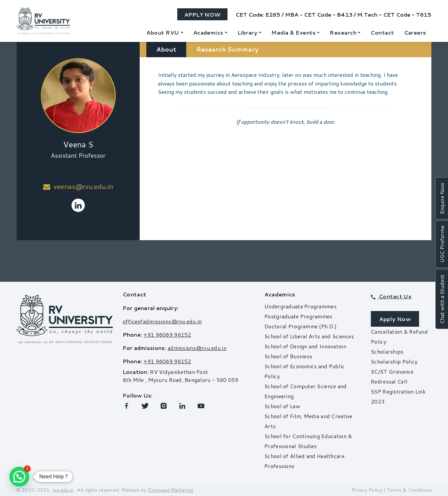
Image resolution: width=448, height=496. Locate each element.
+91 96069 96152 (167, 334)
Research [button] (343, 32)
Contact (382, 32)
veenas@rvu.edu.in (78, 186)
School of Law (282, 406)
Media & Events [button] (294, 32)
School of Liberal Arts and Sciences (309, 336)
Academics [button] (208, 32)
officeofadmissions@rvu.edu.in (162, 321)
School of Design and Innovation (305, 346)
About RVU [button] (163, 32)
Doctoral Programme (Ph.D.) (300, 326)
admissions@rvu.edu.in (197, 348)
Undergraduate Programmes (300, 306)
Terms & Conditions (410, 490)
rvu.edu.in (63, 490)
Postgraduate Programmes (298, 316)
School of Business (288, 356)
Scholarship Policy (394, 361)
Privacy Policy (367, 490)
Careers (415, 32)
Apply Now (202, 14)
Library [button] (247, 32)
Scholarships (387, 351)
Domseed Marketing (170, 490)
